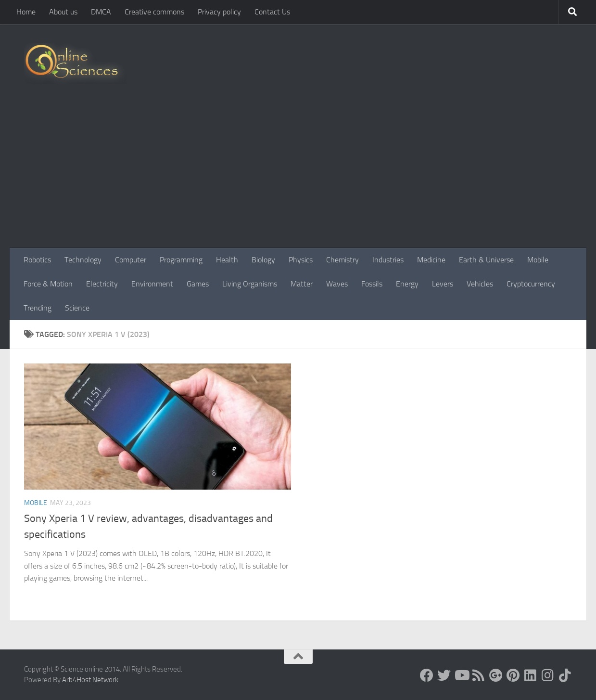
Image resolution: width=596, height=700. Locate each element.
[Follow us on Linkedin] (531, 675)
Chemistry (342, 260)
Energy (407, 284)
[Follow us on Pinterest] (513, 675)
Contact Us (272, 12)
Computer (131, 260)
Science (77, 308)
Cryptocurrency (531, 284)
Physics (301, 260)
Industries (388, 260)
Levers (443, 284)
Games (198, 284)
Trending (38, 308)
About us (63, 12)
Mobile (538, 260)
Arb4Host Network (90, 680)
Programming (181, 260)
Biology (263, 260)
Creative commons (154, 12)
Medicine (431, 260)
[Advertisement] (298, 176)
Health (227, 260)
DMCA (101, 12)
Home (26, 12)
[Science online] (427, 675)
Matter (302, 284)
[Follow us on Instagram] (548, 675)
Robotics (37, 260)
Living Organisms (250, 284)
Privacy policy (219, 12)
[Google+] (496, 675)
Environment (152, 284)
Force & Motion (48, 284)
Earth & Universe (486, 260)
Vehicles (480, 284)
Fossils (372, 284)
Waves (337, 284)
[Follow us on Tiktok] (565, 675)
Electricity (102, 284)
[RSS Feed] (479, 675)
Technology (83, 260)
